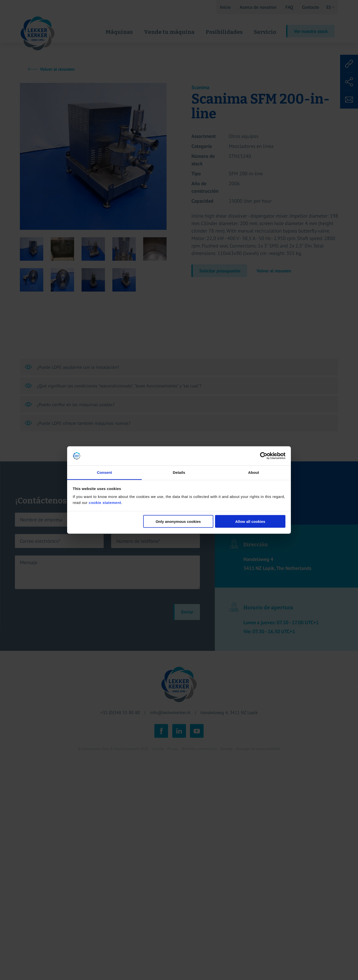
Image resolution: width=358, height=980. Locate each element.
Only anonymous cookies (178, 521)
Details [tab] (179, 472)
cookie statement (105, 502)
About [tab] (254, 472)
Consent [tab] (105, 472)
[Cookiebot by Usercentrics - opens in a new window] (264, 456)
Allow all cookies (250, 521)
